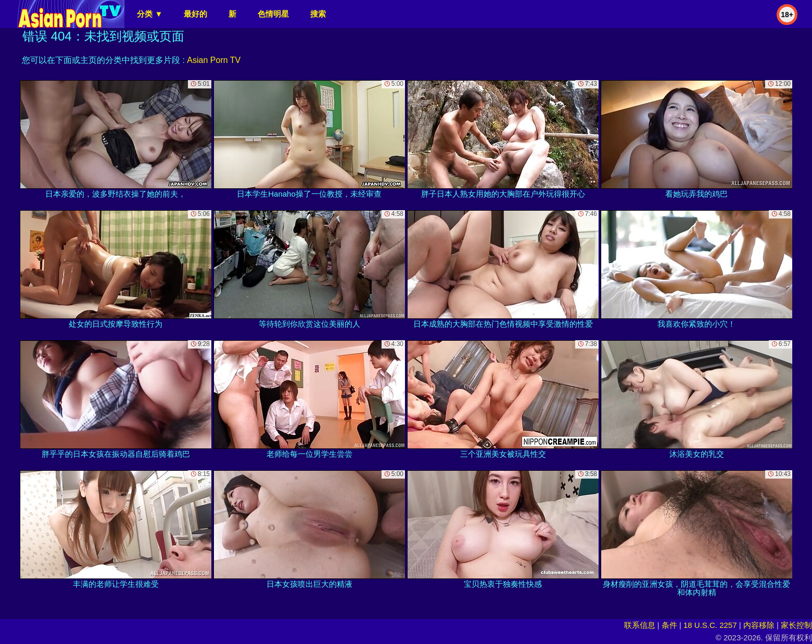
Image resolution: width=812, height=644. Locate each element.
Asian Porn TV (214, 60)
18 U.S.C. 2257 (710, 625)
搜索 (318, 14)
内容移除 (759, 625)
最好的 (195, 14)
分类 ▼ (150, 14)
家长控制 (796, 625)
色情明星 (273, 14)
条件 (669, 625)
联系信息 (640, 625)
